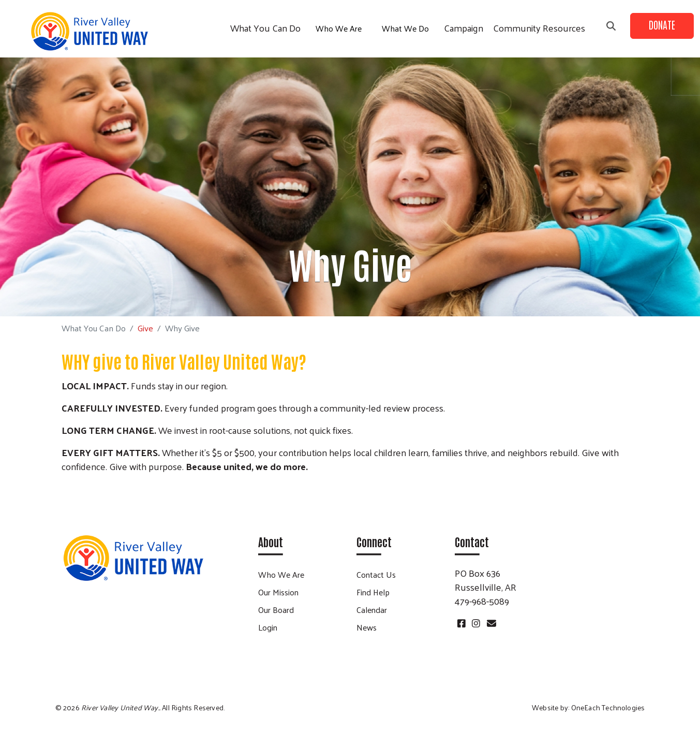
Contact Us (376, 574)
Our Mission (278, 592)
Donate (662, 24)
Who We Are (339, 28)
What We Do (405, 28)
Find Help (373, 592)
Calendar (372, 610)
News (367, 627)
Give (145, 328)
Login (268, 627)
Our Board (276, 610)
